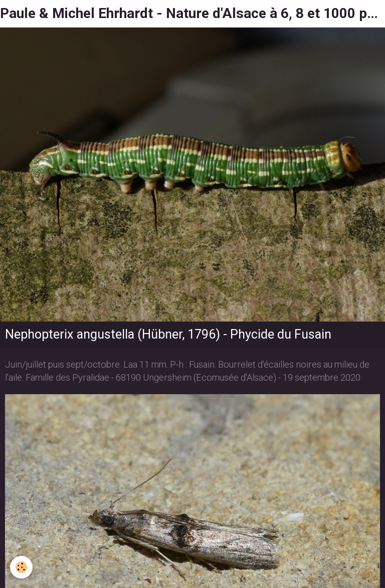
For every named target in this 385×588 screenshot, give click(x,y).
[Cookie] (21, 567)
